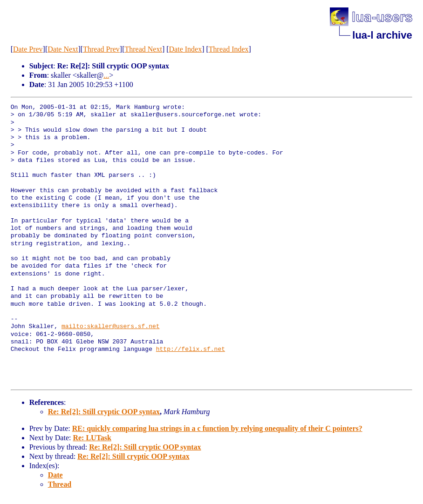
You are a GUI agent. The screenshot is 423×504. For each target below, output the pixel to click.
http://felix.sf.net (191, 349)
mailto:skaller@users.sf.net (111, 327)
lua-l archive (382, 35)
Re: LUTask (92, 438)
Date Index (186, 49)
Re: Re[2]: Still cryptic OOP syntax (104, 412)
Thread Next (143, 49)
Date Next (63, 49)
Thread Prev (101, 49)
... (106, 75)
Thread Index (229, 49)
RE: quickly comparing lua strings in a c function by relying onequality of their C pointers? (217, 428)
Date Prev (28, 49)
